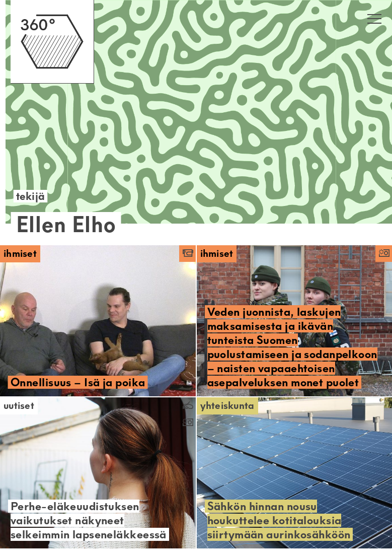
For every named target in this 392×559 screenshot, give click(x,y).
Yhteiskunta (227, 406)
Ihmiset (20, 254)
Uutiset (19, 406)
